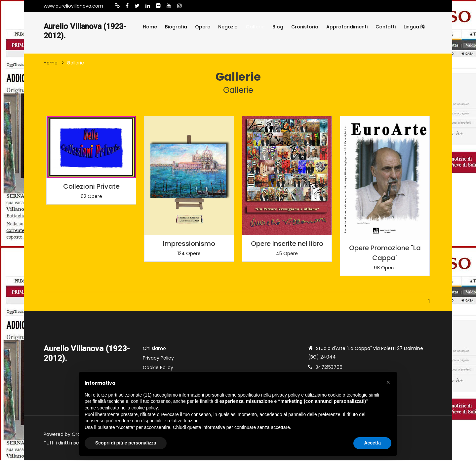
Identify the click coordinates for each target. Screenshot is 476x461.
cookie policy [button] (145, 408)
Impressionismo (189, 244)
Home (150, 27)
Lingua (414, 27)
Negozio (228, 27)
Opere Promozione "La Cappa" (385, 253)
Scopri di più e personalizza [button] (126, 443)
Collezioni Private (91, 187)
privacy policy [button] (286, 395)
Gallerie (255, 27)
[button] (388, 382)
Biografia (176, 27)
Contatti (386, 27)
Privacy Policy (158, 359)
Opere (203, 27)
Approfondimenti (347, 27)
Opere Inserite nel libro (287, 244)
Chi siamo (154, 349)
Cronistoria (305, 27)
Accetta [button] (372, 443)
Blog (278, 27)
